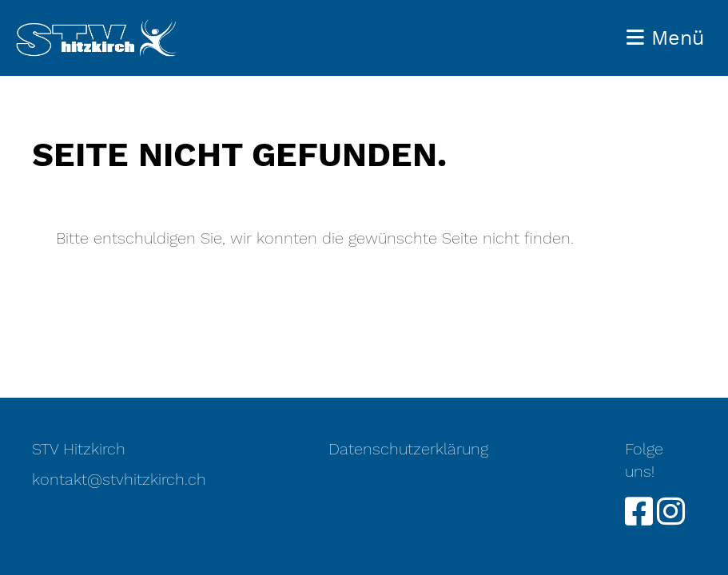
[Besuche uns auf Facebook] (639, 512)
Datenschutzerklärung (408, 449)
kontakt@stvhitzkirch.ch (119, 479)
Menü (665, 38)
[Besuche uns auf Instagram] (671, 512)
